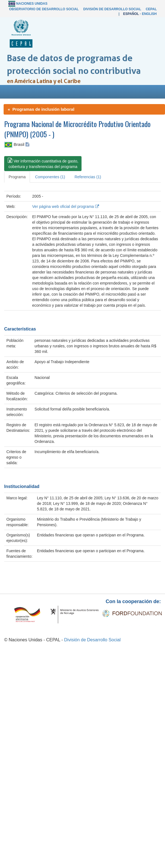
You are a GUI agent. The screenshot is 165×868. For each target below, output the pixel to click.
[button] (43, 164)
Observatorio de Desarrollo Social (44, 9)
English (149, 14)
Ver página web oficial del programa (65, 206)
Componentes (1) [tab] (50, 177)
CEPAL (151, 9)
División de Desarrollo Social (112, 9)
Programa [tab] (17, 177)
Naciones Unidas (32, 4)
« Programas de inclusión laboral (41, 109)
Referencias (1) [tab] (88, 177)
